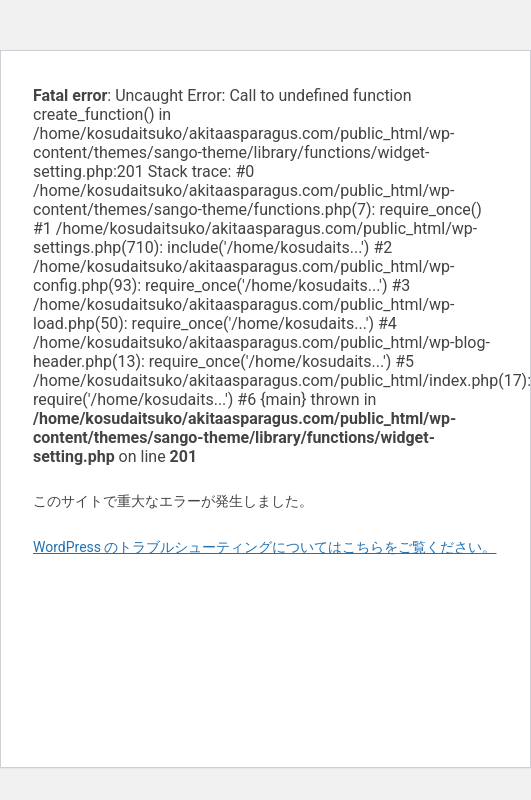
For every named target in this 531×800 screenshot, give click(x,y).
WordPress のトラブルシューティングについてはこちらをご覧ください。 (265, 547)
